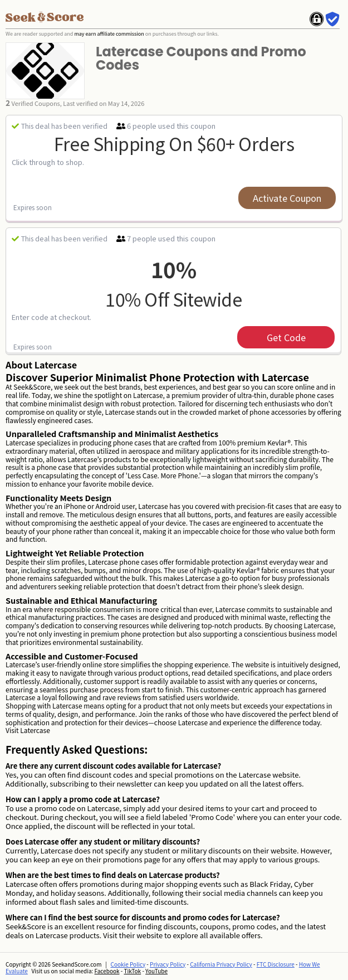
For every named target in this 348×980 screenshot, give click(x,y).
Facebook (107, 971)
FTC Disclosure (276, 964)
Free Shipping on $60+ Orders (174, 143)
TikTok (132, 971)
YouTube (156, 971)
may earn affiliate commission (109, 34)
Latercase (35, 730)
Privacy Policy (168, 964)
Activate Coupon (287, 198)
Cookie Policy (128, 964)
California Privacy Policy (221, 964)
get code (286, 337)
